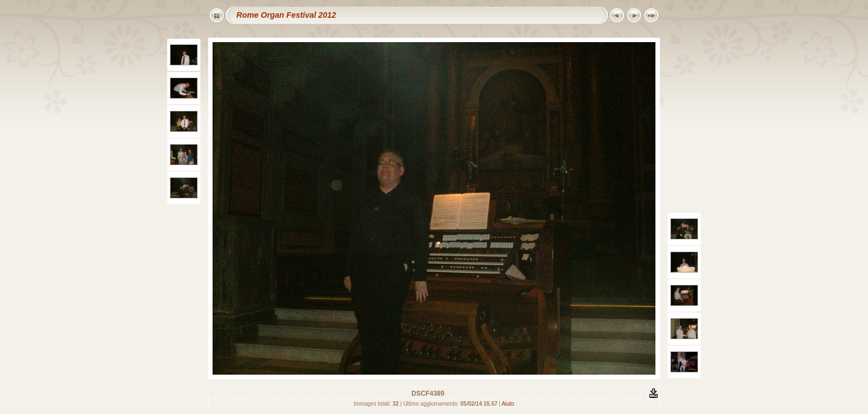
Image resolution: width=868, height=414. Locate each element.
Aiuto (508, 404)
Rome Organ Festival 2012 (286, 15)
